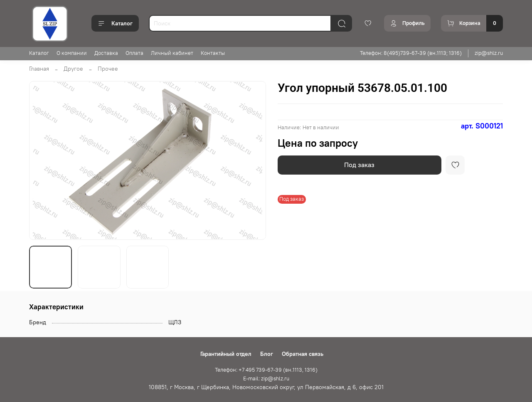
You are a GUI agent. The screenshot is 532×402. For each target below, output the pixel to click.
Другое (73, 69)
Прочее (108, 69)
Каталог (115, 23)
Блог (267, 354)
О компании (72, 53)
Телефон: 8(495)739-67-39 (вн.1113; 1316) (411, 53)
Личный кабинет (172, 53)
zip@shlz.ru (489, 53)
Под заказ (359, 165)
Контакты (213, 53)
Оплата (134, 53)
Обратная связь (303, 354)
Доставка (106, 53)
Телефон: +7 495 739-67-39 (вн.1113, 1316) (266, 370)
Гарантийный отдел (226, 354)
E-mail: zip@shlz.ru (266, 379)
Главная (39, 69)
